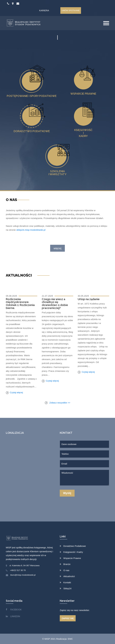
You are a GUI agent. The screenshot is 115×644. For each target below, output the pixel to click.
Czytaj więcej (14, 392)
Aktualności (69, 576)
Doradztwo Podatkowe (75, 546)
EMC (70, 639)
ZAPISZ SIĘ (68, 618)
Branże (67, 564)
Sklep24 (67, 588)
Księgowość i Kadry (73, 552)
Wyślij (67, 493)
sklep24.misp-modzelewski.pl (31, 230)
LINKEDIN (15, 616)
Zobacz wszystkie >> (57, 403)
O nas (66, 570)
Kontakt (67, 582)
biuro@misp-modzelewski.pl (23, 575)
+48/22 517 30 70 (18, 570)
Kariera (44, 10)
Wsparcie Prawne (72, 558)
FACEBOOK (16, 610)
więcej (57, 248)
